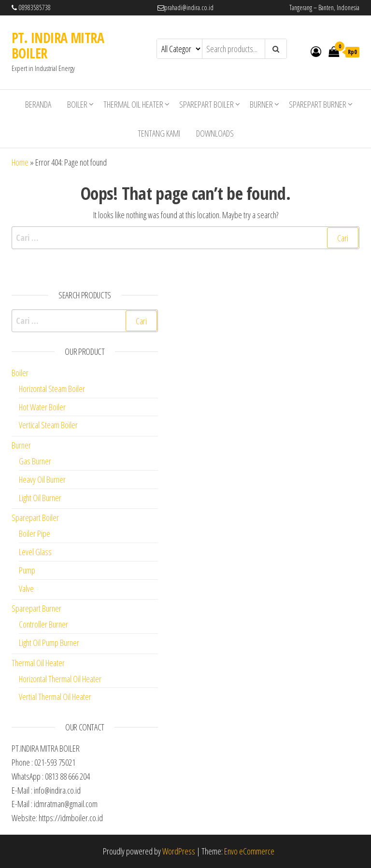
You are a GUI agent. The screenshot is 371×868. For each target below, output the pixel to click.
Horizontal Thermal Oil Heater (60, 679)
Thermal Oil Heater (133, 104)
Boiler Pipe (35, 533)
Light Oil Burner (40, 498)
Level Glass (35, 552)
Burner (261, 104)
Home (20, 162)
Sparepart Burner (318, 104)
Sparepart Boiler (207, 104)
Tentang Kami (159, 133)
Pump (27, 570)
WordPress (179, 851)
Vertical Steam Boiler (48, 425)
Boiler (77, 104)
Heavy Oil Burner (42, 479)
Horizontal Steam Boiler (52, 389)
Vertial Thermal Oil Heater (55, 697)
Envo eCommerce (249, 851)
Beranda (38, 104)
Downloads (215, 133)
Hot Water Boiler (42, 407)
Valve (26, 588)
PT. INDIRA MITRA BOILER (58, 45)
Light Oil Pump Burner (49, 643)
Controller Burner (43, 624)
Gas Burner (35, 461)
